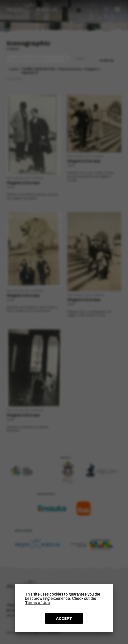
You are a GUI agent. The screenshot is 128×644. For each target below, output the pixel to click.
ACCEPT (64, 619)
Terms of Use (37, 603)
